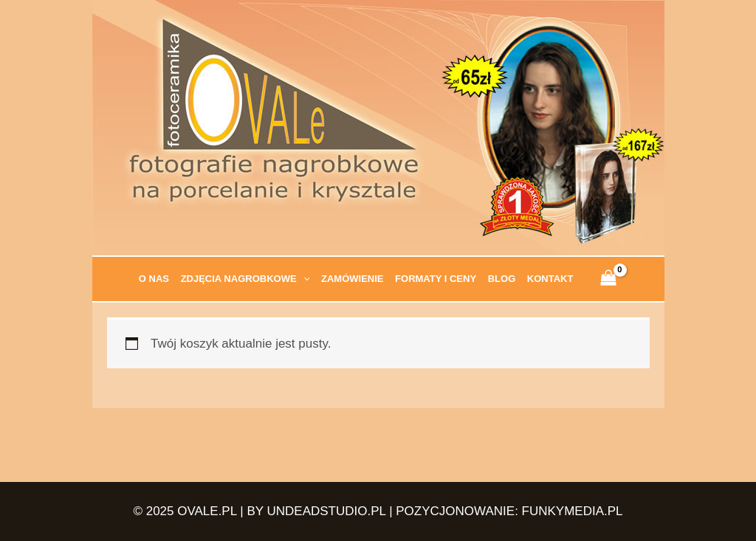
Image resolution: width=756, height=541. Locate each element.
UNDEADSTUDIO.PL (327, 511)
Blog (502, 279)
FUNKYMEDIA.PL (573, 511)
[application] (303, 279)
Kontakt (550, 279)
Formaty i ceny (436, 279)
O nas (154, 279)
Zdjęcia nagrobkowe (245, 279)
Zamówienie (353, 279)
